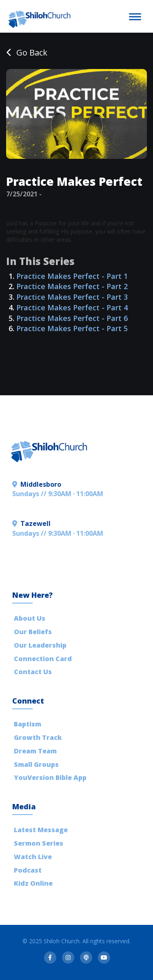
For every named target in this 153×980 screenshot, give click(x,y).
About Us (30, 618)
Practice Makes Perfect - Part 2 (72, 286)
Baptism (28, 724)
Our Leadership (40, 645)
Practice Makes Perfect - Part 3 (72, 297)
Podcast (28, 870)
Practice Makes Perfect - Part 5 (72, 328)
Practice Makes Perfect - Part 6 (72, 318)
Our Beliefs (33, 632)
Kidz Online (33, 883)
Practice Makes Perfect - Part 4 (72, 307)
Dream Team (35, 751)
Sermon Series (39, 843)
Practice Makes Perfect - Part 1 (72, 276)
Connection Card (43, 659)
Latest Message (41, 830)
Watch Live (33, 857)
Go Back (27, 52)
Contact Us (33, 672)
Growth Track (38, 737)
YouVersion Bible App (50, 777)
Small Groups (36, 764)
